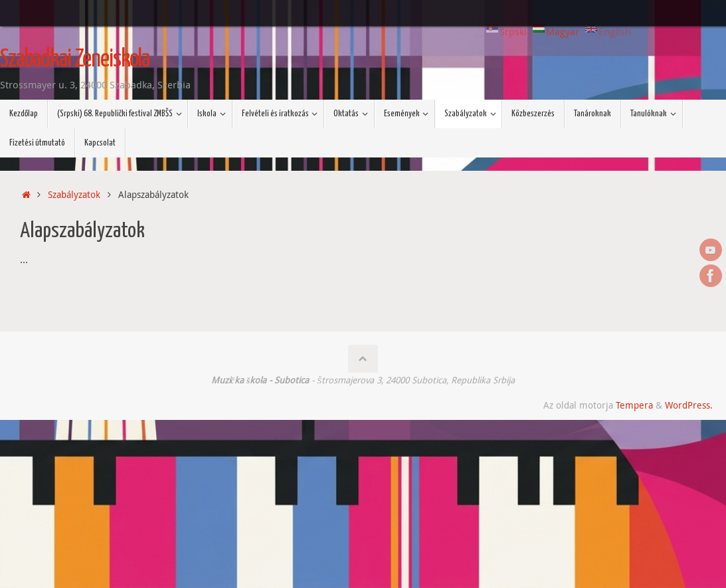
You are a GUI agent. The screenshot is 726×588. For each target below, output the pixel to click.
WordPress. (689, 405)
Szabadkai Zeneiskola (75, 60)
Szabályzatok (74, 195)
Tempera (634, 405)
